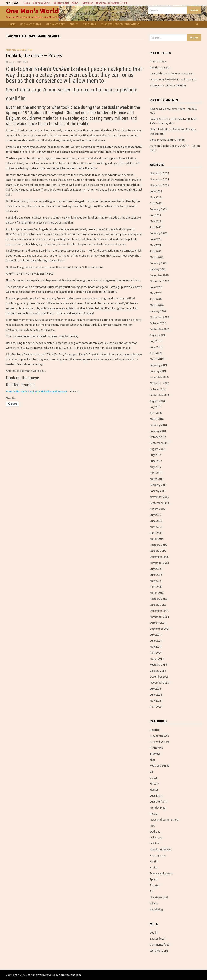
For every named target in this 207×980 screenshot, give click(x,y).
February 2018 (158, 425)
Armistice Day (158, 61)
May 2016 (155, 527)
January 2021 (158, 269)
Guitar (153, 778)
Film (30, 50)
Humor (154, 790)
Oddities (155, 831)
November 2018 (159, 383)
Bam (78, 975)
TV (151, 891)
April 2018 (156, 413)
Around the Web (159, 736)
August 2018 (157, 401)
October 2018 (158, 389)
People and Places (161, 849)
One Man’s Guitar (42, 3)
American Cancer (160, 67)
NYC (152, 825)
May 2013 (155, 700)
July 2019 (155, 341)
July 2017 (155, 455)
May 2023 (155, 197)
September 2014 (160, 629)
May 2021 (155, 245)
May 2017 (155, 467)
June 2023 (156, 191)
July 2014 (155, 635)
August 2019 (157, 335)
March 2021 (157, 257)
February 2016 (158, 545)
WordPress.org (159, 950)
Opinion (154, 843)
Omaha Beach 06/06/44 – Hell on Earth (173, 79)
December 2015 (159, 557)
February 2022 (158, 233)
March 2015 (157, 593)
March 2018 (157, 419)
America (155, 730)
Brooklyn (155, 754)
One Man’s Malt (61, 3)
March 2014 (157, 659)
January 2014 (158, 671)
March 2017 (157, 479)
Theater (155, 885)
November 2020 (159, 281)
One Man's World (32, 11)
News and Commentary (164, 819)
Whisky (154, 903)
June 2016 (156, 521)
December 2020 (159, 275)
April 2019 (156, 353)
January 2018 (158, 431)
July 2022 (155, 215)
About (75, 3)
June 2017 (156, 461)
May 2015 (155, 581)
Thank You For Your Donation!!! (111, 3)
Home (27, 3)
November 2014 (159, 617)
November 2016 (159, 497)
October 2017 (158, 437)
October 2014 (158, 623)
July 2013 (155, 688)
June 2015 (156, 575)
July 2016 (155, 515)
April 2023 (156, 203)
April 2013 (156, 706)
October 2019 (158, 323)
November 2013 (159, 683)
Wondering (156, 909)
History (154, 784)
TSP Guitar (87, 3)
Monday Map (158, 807)
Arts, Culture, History (173, 140)
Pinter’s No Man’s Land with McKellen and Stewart (37, 391)
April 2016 (156, 533)
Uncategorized (159, 897)
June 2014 (156, 641)
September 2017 (160, 443)
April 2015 (156, 587)
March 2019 (157, 359)
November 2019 (159, 317)
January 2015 (158, 605)
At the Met (156, 748)
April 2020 (156, 299)
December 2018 (159, 377)
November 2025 (159, 173)
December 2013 (159, 677)
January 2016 (158, 551)
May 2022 (155, 221)
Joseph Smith (158, 119)
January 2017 (158, 491)
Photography (158, 855)
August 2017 (157, 449)
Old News (156, 837)
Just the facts (158, 802)
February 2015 (158, 599)
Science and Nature (161, 873)
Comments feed (160, 944)
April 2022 (156, 227)
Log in (153, 932)
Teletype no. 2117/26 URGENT (168, 85)
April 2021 (156, 251)
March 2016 (157, 539)
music (153, 813)
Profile (154, 861)
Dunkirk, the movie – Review (34, 56)
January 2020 (158, 311)
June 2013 (156, 694)
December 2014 (159, 611)
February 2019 (158, 365)
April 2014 (156, 653)
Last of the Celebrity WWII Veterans (171, 73)
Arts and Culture (16, 50)
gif (151, 772)
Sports (154, 879)
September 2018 (160, 395)
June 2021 (156, 239)
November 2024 (159, 179)
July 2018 (155, 407)
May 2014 (155, 647)
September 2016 (160, 503)
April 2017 (156, 473)
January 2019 (158, 371)
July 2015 (155, 569)
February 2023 (158, 209)
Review (154, 867)
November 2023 (159, 185)
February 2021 (158, 263)
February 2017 (158, 485)
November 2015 (159, 563)
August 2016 (157, 509)
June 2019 (156, 347)
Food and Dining (160, 766)
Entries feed (157, 938)
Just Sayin (156, 796)
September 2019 (160, 329)
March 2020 (157, 305)
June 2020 (156, 287)
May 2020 (155, 293)
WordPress (65, 975)
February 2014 (158, 665)
